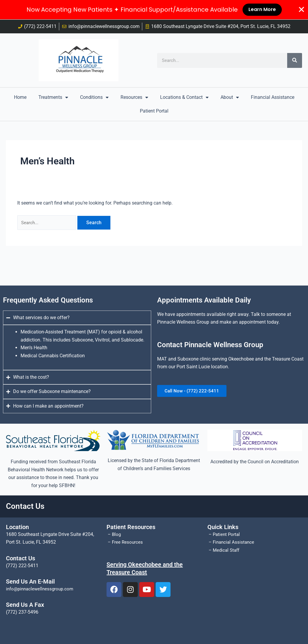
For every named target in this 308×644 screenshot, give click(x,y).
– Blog (114, 534)
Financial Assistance (273, 97)
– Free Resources (125, 542)
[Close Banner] (301, 10)
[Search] (295, 60)
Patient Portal (154, 111)
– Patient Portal (225, 534)
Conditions (94, 97)
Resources (134, 97)
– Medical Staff (225, 550)
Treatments (53, 97)
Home (20, 97)
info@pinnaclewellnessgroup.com (42, 589)
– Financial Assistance (232, 542)
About (230, 97)
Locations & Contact (184, 97)
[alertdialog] (154, 10)
